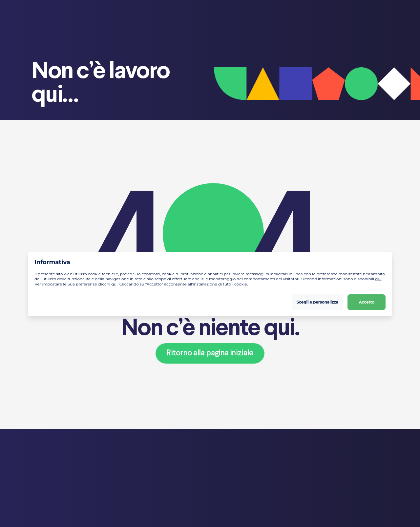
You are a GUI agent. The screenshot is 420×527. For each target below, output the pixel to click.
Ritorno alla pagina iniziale (210, 353)
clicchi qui (108, 284)
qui (378, 279)
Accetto (367, 302)
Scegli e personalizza (317, 302)
